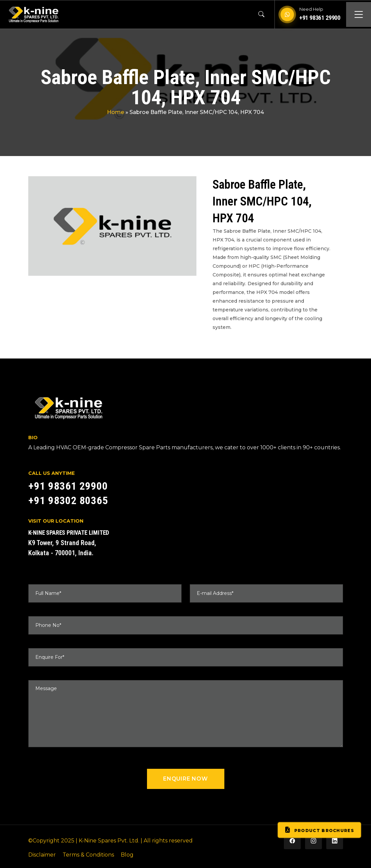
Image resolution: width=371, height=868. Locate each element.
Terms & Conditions (88, 855)
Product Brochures (319, 830)
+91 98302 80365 (68, 500)
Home (116, 112)
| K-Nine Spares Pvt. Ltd (107, 841)
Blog (127, 855)
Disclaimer (42, 855)
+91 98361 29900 (320, 18)
